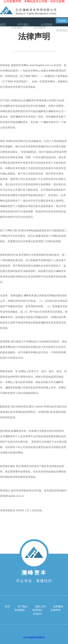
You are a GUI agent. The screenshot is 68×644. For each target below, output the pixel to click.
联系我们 (62, 31)
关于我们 (23, 25)
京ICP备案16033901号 (34, 637)
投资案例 (40, 28)
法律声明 (55, 610)
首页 (3, 25)
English (62, 21)
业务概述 (17, 28)
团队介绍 (40, 606)
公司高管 (47, 25)
